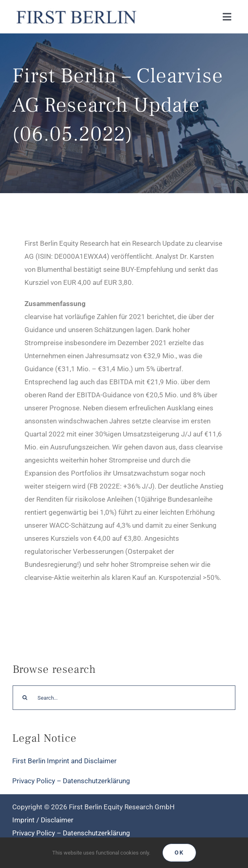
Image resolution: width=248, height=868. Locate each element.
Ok (179, 853)
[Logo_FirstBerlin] (76, 10)
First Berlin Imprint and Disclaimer (64, 761)
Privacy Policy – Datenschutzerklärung (71, 781)
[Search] (25, 698)
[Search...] (124, 698)
